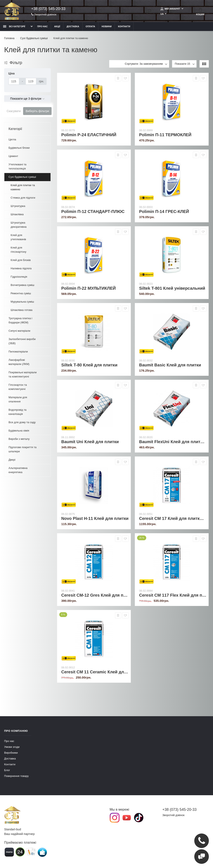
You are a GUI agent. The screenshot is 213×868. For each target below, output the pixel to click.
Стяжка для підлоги (23, 198)
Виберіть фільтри (37, 111)
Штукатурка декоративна (19, 225)
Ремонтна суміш (21, 293)
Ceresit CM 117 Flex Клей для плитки (173, 595)
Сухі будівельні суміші (22, 177)
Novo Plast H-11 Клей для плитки (95, 518)
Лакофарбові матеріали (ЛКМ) (19, 362)
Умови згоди (12, 747)
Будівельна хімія (19, 431)
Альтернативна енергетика (18, 470)
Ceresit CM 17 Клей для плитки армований (173, 518)
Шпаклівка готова (22, 310)
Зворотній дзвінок (44, 14)
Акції (57, 26)
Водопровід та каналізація (17, 412)
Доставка (73, 26)
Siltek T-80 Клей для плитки (89, 365)
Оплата (90, 26)
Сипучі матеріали (19, 331)
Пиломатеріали (18, 352)
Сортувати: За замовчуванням (144, 64)
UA (162, 14)
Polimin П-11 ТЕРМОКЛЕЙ (165, 135)
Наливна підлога (21, 268)
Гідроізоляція (19, 277)
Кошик (200, 12)
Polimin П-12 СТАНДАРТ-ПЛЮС (93, 211)
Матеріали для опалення (18, 399)
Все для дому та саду (22, 422)
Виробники (11, 753)
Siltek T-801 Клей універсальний (172, 288)
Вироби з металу (19, 439)
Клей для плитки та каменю (23, 187)
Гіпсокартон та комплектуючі (18, 387)
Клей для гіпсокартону (18, 250)
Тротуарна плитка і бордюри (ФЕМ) (20, 320)
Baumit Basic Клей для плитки (170, 365)
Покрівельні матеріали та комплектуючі (23, 374)
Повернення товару (16, 776)
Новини (106, 26)
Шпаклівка (17, 214)
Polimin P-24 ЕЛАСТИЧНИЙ (89, 135)
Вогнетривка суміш (22, 285)
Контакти (124, 26)
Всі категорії (14, 26)
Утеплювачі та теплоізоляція (17, 166)
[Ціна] (14, 81)
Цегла (12, 139)
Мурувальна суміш (22, 302)
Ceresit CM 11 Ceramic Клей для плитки (95, 672)
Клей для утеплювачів (18, 237)
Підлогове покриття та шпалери (22, 449)
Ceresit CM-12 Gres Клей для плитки (95, 595)
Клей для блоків (21, 260)
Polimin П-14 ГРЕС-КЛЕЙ (164, 211)
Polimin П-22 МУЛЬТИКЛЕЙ (89, 288)
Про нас (42, 26)
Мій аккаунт (170, 9)
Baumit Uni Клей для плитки (90, 442)
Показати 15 (182, 64)
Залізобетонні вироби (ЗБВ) (22, 341)
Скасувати (14, 111)
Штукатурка (18, 206)
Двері (12, 460)
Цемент (13, 156)
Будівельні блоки (19, 148)
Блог (7, 770)
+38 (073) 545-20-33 (48, 9)
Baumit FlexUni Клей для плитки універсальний (173, 442)
